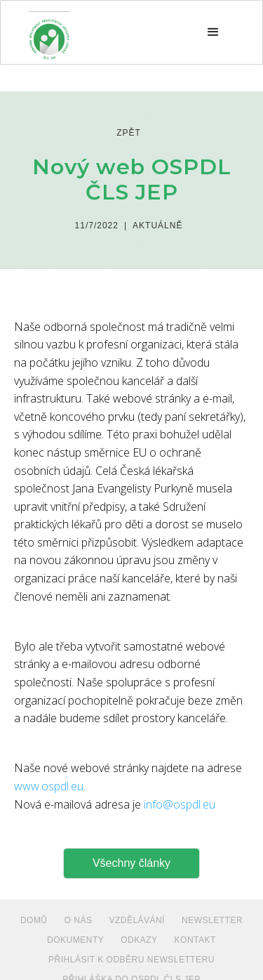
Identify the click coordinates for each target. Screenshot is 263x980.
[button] (213, 32)
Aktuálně (157, 226)
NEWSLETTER (212, 920)
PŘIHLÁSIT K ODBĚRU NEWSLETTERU (131, 960)
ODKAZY (139, 940)
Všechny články (131, 863)
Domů (34, 920)
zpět (129, 133)
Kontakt (195, 940)
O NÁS (79, 920)
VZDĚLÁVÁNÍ (137, 920)
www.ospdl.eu (49, 786)
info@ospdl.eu (180, 804)
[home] (49, 32)
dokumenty (75, 940)
